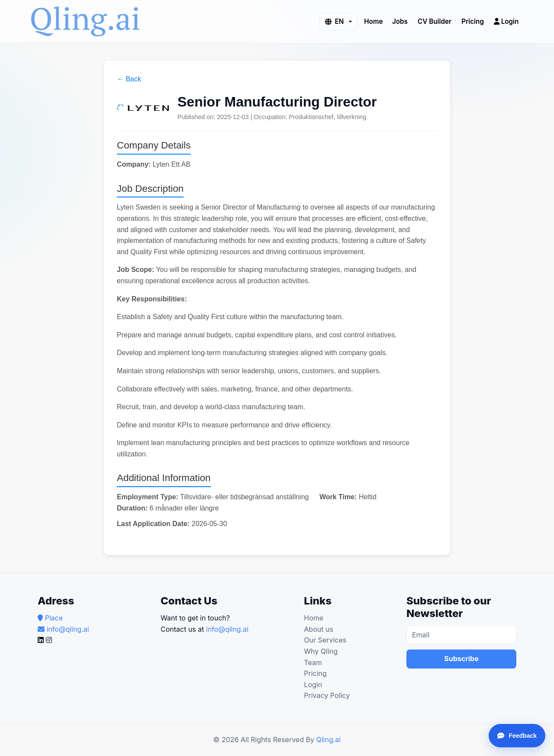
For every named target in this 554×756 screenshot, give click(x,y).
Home (373, 21)
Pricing (473, 21)
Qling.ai (328, 740)
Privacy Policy (327, 695)
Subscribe (461, 659)
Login (506, 21)
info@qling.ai (227, 629)
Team (313, 662)
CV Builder (435, 21)
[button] (338, 21)
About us (319, 629)
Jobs (400, 21)
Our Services (325, 640)
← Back (129, 79)
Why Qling (321, 651)
